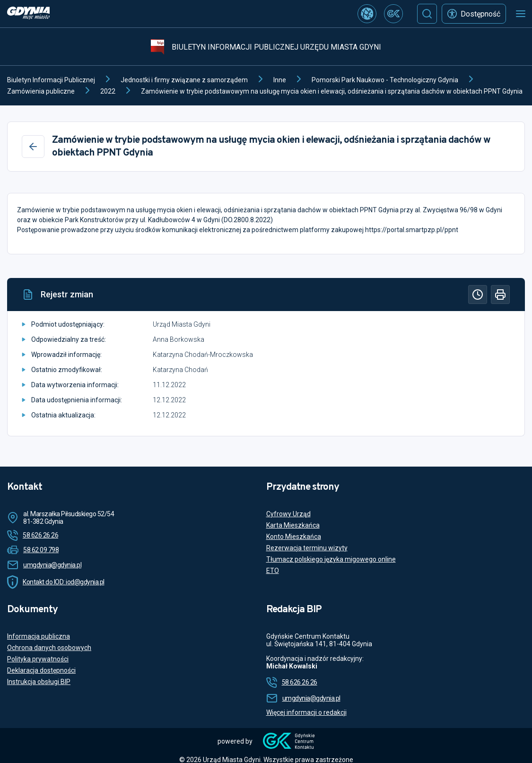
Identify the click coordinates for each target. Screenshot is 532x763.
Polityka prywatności (38, 659)
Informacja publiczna (39, 636)
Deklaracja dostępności (41, 670)
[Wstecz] (33, 147)
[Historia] (478, 295)
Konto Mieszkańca (294, 537)
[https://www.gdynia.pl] (28, 14)
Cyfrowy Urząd (288, 514)
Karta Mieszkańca (293, 525)
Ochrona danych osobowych (49, 648)
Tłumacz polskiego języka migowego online (331, 559)
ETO (273, 571)
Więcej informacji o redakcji (306, 712)
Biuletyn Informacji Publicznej (51, 80)
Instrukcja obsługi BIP (39, 682)
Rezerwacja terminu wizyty (307, 548)
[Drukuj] (500, 295)
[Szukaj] (427, 14)
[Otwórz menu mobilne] (521, 14)
